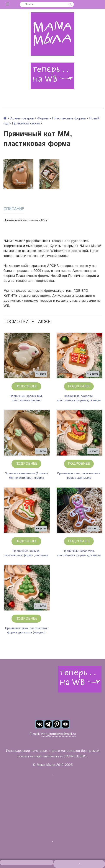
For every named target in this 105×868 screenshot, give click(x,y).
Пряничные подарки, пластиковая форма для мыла (79, 398)
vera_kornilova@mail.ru (58, 734)
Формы (43, 118)
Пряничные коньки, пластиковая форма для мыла (26, 553)
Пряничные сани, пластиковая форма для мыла (79, 476)
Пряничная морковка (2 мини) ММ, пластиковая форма (26, 476)
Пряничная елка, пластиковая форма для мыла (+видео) (26, 630)
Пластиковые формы (69, 118)
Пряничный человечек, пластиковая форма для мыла (79, 553)
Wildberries (59, 251)
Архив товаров (22, 118)
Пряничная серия (26, 123)
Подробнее (26, 386)
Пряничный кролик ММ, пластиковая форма (26, 398)
